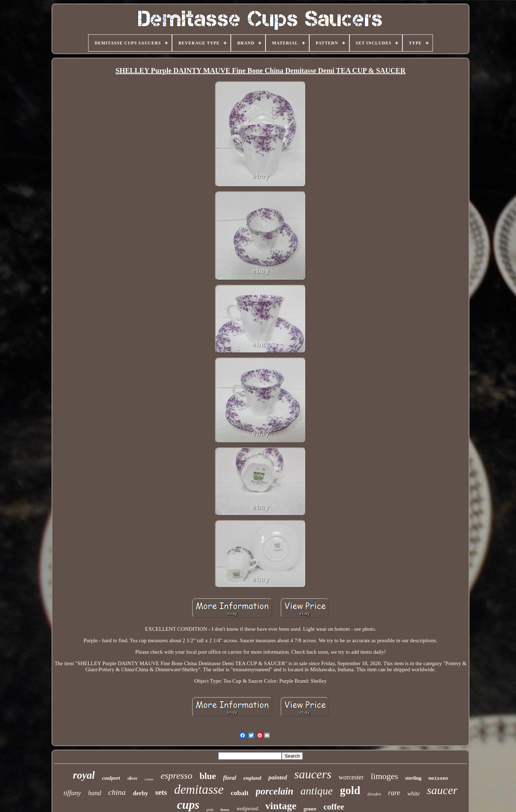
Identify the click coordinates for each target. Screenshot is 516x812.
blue (208, 776)
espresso (176, 776)
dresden (374, 794)
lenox (225, 809)
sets (161, 792)
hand (95, 793)
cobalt (240, 793)
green (310, 809)
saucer (442, 790)
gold (350, 790)
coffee (334, 807)
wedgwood (247, 809)
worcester (351, 777)
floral (230, 778)
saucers (313, 774)
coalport (111, 778)
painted (278, 777)
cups (188, 805)
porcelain (275, 791)
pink (210, 809)
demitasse (199, 790)
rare (394, 793)
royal (84, 775)
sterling (413, 778)
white (414, 794)
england (252, 778)
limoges (384, 776)
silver (132, 778)
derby (141, 793)
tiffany (72, 793)
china (117, 792)
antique (317, 791)
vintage (281, 806)
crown (149, 779)
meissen (438, 779)
